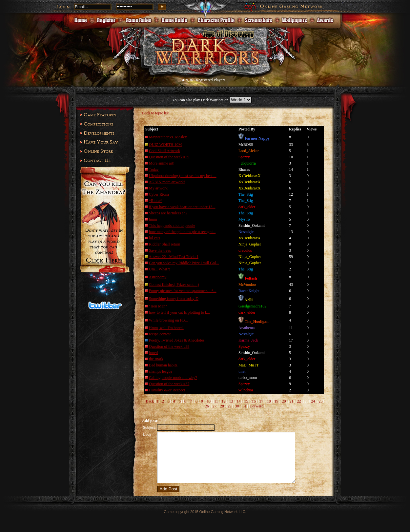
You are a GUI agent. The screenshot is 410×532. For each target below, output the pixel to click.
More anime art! (162, 163)
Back (150, 401)
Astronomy (157, 277)
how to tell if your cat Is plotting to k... (179, 312)
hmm (153, 219)
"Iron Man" (158, 306)
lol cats (154, 238)
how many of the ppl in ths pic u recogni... (182, 232)
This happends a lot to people (172, 226)
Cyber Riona (159, 194)
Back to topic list (155, 113)
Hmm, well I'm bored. (166, 328)
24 (313, 401)
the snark (156, 359)
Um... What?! (160, 269)
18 (269, 401)
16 (254, 401)
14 (239, 401)
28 (222, 406)
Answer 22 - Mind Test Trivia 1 (174, 257)
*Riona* (156, 201)
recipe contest (160, 334)
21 (292, 401)
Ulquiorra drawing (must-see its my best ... (183, 176)
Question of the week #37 (169, 384)
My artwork (158, 188)
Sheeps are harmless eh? (168, 213)
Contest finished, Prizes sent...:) (174, 285)
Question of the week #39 (169, 157)
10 (209, 401)
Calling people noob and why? (173, 378)
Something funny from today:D (174, 299)
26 (207, 406)
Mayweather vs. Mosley (168, 137)
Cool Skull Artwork (164, 151)
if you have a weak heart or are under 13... (182, 207)
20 (284, 401)
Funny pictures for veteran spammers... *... (183, 291)
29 (230, 406)
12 (224, 401)
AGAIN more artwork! (167, 182)
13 (231, 401)
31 (245, 406)
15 (246, 401)
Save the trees (160, 250)
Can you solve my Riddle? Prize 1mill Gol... (184, 263)
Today (154, 169)
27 (215, 406)
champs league (161, 371)
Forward (257, 406)
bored (153, 353)
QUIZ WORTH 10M (165, 145)
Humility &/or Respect (167, 390)
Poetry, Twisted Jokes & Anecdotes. (177, 340)
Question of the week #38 (169, 346)
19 (277, 401)
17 (261, 401)
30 (237, 406)
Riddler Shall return (164, 244)
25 (321, 401)
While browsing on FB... (168, 320)
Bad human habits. (164, 365)
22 (299, 401)
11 (216, 401)
